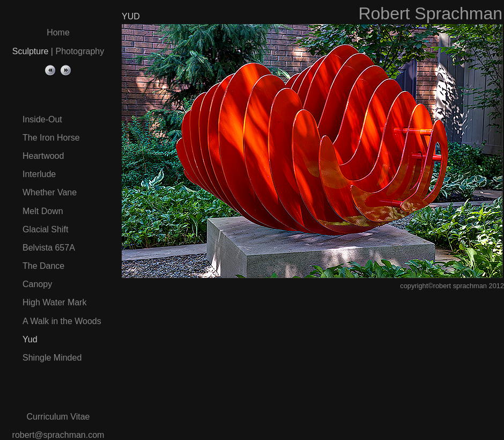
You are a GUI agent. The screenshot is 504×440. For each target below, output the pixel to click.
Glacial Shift (45, 229)
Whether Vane (50, 192)
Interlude (39, 174)
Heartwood (43, 156)
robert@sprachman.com (58, 435)
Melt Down (43, 211)
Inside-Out (42, 119)
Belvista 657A (49, 248)
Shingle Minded (52, 358)
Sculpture (31, 51)
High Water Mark (54, 302)
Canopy (37, 284)
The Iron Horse (51, 138)
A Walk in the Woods (62, 321)
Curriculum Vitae (58, 417)
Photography (80, 51)
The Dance (43, 266)
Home (58, 32)
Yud (30, 339)
